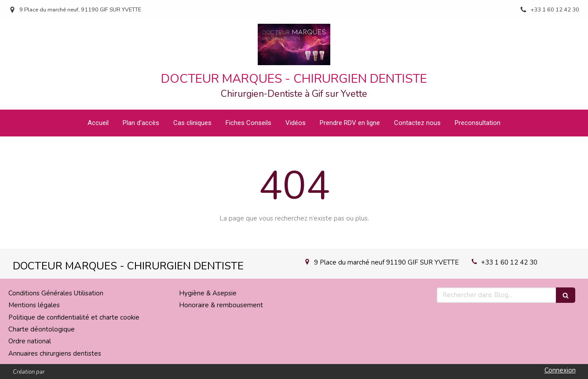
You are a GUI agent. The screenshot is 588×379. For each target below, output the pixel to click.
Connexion (560, 370)
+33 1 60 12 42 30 (509, 262)
